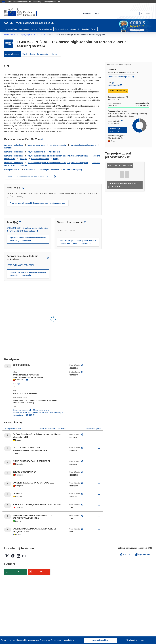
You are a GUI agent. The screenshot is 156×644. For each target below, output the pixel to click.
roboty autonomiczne (40, 159)
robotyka (23, 159)
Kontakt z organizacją (22, 410)
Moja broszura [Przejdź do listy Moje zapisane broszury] (143, 555)
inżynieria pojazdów (58, 145)
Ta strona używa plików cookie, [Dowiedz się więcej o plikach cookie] (15, 640)
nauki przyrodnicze (12, 170)
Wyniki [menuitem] (55, 54)
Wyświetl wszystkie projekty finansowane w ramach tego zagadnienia (28, 239)
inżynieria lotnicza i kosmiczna (83, 145)
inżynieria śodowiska (36, 152)
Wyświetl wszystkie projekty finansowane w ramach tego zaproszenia (28, 274)
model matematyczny (73, 170)
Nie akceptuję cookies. (135, 640)
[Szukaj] (146, 13)
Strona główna (11, 29)
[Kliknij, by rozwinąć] (99, 435)
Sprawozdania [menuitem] (42, 54)
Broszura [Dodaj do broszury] (125, 554)
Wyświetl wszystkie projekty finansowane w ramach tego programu (37, 203)
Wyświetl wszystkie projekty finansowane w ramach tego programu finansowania (78, 242)
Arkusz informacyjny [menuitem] (13, 54)
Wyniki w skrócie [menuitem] (29, 54)
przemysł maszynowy (37, 145)
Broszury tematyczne (28, 29)
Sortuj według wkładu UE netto (52, 428)
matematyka (29, 170)
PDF (41, 572)
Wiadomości (75, 29)
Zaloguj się (85, 13)
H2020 (39, 35)
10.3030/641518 (114, 85)
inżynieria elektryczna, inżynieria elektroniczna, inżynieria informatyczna (58, 156)
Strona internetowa (41, 410)
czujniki (23, 166)
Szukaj (94, 29)
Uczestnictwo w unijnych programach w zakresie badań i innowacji (38, 413)
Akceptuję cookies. (100, 640)
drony (56, 159)
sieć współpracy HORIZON (24, 415)
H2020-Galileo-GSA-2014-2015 (21, 265)
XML (17, 572)
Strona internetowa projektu (122, 76)
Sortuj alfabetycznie (13, 428)
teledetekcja (55, 152)
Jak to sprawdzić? (51, 2)
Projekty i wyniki (46, 29)
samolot (8, 148)
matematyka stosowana (49, 170)
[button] (97, 13)
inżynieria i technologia (14, 145)
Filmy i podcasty (61, 29)
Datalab (85, 29)
